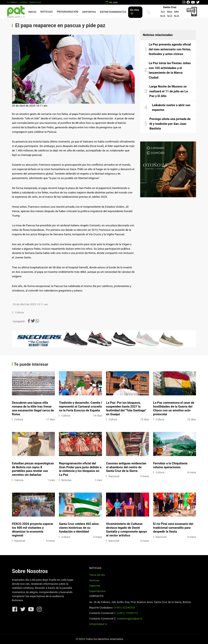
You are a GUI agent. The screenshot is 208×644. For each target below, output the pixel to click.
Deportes (89, 12)
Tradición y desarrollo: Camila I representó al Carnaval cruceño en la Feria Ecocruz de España (80, 407)
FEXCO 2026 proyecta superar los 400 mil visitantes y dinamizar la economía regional (33, 530)
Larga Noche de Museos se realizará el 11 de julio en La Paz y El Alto (168, 91)
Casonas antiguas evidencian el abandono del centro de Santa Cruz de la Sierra (126, 467)
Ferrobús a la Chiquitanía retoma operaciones (170, 465)
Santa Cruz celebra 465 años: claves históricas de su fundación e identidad (79, 528)
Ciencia (19, 480)
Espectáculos (97, 591)
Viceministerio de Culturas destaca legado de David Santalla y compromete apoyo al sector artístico (126, 530)
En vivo (135, 12)
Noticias (47, 12)
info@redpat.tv (98, 624)
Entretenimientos (113, 12)
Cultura (19, 312)
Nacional (114, 476)
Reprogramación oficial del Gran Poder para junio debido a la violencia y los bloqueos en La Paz (80, 469)
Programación (68, 12)
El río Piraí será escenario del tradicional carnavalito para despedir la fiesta (173, 528)
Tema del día (97, 575)
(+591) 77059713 (127, 613)
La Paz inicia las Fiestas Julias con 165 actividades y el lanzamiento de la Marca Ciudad (170, 70)
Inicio (32, 12)
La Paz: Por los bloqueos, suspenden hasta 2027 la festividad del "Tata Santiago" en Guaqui (126, 408)
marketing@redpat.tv (129, 619)
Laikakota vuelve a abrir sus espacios (171, 108)
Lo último (12, 2)
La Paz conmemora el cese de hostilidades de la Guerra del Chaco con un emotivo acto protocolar (174, 408)
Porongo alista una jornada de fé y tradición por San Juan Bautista (170, 124)
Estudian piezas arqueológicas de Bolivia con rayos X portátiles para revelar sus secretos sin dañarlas (33, 469)
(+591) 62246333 (124, 608)
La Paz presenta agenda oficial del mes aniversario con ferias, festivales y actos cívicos (170, 49)
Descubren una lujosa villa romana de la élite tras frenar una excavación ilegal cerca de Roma (33, 408)
